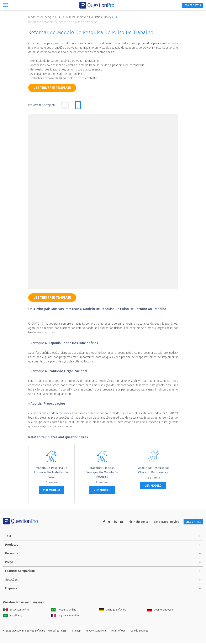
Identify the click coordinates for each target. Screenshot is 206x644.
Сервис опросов (160, 610)
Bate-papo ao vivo (160, 522)
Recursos (12, 554)
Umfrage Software (113, 610)
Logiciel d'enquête (65, 616)
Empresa (11, 589)
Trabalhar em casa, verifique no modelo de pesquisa (102, 472)
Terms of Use (118, 631)
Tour (8, 537)
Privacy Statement (96, 631)
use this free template (52, 88)
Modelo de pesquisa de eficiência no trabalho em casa (51, 472)
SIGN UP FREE (190, 522)
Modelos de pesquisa (45, 17)
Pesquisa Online (64, 610)
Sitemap (76, 631)
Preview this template (42, 105)
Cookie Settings (139, 631)
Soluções (11, 580)
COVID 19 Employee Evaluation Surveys (91, 17)
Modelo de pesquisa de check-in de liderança (153, 470)
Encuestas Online (16, 610)
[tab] (78, 105)
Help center (133, 522)
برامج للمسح (13, 616)
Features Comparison (20, 572)
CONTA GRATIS (189, 5)
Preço (9, 563)
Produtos (12, 545)
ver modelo (51, 490)
